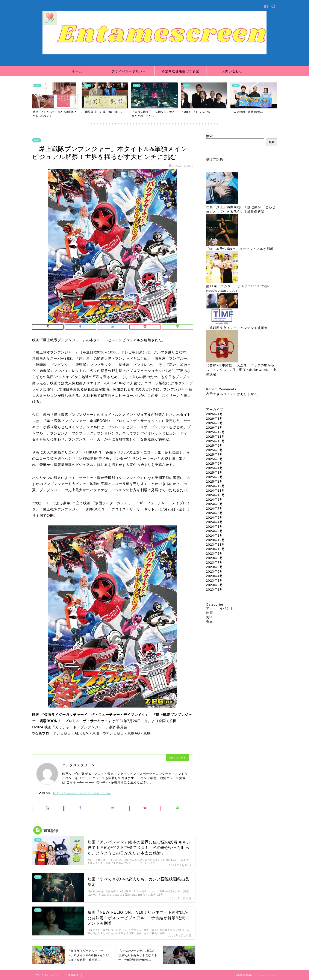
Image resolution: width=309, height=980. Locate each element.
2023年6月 (214, 567)
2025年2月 (214, 477)
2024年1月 (214, 535)
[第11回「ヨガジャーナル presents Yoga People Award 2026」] (222, 268)
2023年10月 (216, 549)
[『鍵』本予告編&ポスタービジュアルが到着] (222, 230)
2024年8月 (214, 504)
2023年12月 (216, 540)
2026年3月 (214, 418)
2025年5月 (214, 463)
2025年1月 (214, 481)
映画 (37, 140)
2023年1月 (214, 589)
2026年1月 (214, 427)
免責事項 (73, 975)
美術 (209, 617)
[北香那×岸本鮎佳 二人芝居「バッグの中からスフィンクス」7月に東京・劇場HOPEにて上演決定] (222, 347)
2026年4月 (214, 414)
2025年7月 (214, 454)
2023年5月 (214, 571)
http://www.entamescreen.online (82, 793)
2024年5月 (214, 517)
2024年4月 (214, 522)
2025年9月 (214, 445)
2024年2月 (214, 531)
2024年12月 (216, 486)
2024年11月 (216, 490)
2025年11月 (216, 436)
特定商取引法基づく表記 (180, 71)
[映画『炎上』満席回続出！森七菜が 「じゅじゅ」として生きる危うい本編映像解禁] (222, 189)
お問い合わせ (232, 71)
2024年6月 (214, 513)
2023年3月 (214, 580)
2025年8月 (214, 450)
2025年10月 (216, 441)
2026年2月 (214, 423)
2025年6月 (214, 459)
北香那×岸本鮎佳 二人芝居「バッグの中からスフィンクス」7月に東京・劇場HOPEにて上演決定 (241, 370)
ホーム (77, 71)
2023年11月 (216, 544)
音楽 (209, 622)
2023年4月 (214, 576)
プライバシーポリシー (129, 71)
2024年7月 (214, 508)
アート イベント (220, 608)
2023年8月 (214, 558)
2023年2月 (214, 585)
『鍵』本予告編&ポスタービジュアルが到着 (240, 249)
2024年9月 (214, 499)
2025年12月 (216, 432)
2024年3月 (214, 526)
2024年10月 (216, 495)
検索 (209, 136)
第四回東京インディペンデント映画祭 (239, 328)
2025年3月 (214, 472)
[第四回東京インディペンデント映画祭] (222, 309)
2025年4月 (214, 468)
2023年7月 (214, 562)
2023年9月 (214, 553)
